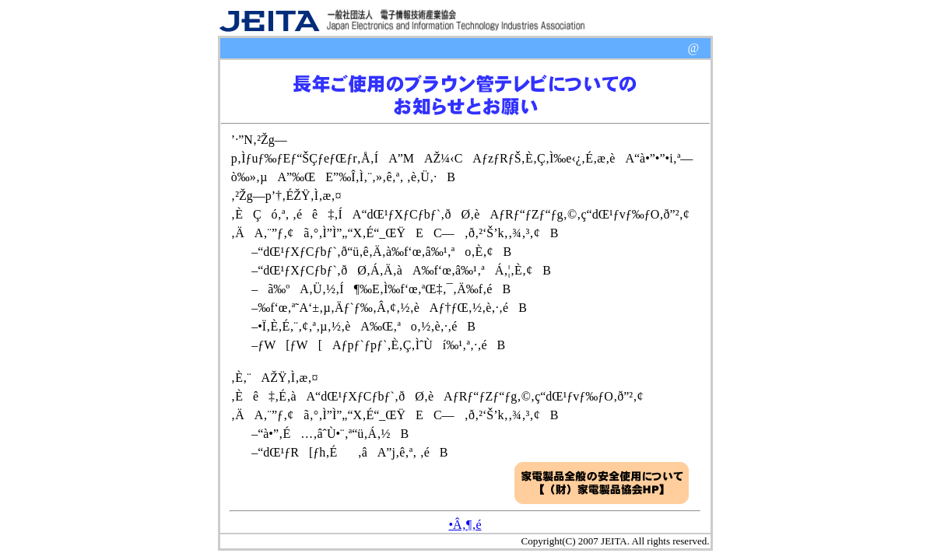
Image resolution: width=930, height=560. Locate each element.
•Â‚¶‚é (465, 525)
